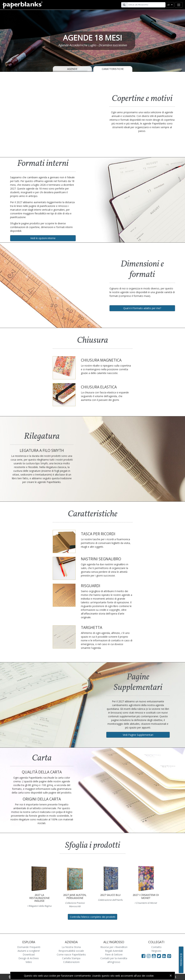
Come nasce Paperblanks (71, 954)
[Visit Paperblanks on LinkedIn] (165, 956)
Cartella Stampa (71, 958)
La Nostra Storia (71, 947)
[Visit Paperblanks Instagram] (149, 956)
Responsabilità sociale (71, 951)
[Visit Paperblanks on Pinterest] (169, 956)
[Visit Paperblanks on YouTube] (154, 956)
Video (29, 962)
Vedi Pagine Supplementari (138, 735)
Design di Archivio (29, 958)
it (169, 5)
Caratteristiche (113, 69)
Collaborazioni (71, 962)
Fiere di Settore (114, 954)
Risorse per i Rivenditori (114, 947)
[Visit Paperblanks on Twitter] (160, 956)
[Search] (146, 5)
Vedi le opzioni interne (43, 238)
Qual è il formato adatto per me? (142, 308)
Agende (72, 69)
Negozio (156, 951)
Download (29, 954)
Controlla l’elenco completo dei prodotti (93, 917)
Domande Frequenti (29, 947)
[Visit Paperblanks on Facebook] (143, 956)
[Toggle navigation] (179, 5)
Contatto (156, 947)
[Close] (171, 976)
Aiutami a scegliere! (29, 951)
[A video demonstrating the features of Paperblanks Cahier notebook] (50, 114)
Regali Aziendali (114, 951)
